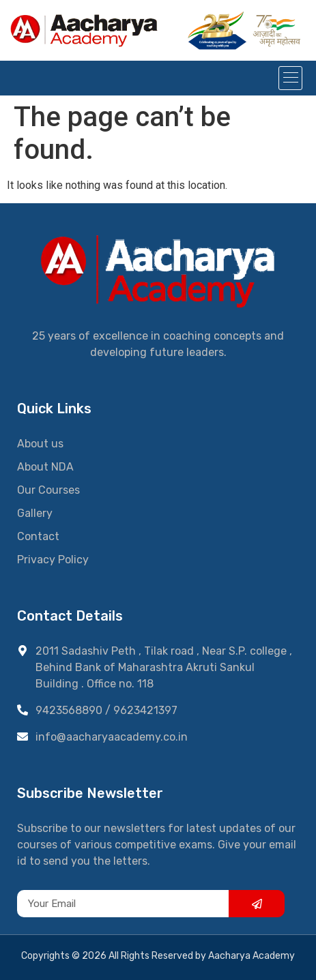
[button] (290, 78)
